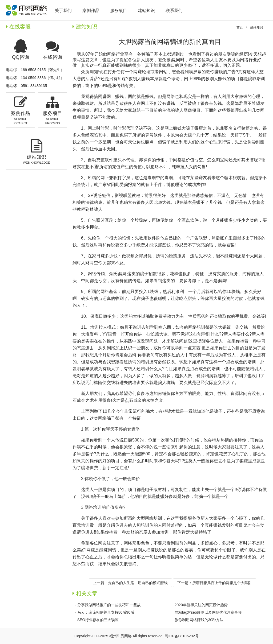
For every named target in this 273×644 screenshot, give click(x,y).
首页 (240, 27)
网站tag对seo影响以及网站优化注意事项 (208, 612)
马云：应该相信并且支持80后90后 (106, 612)
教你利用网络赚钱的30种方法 (199, 620)
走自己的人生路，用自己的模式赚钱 (138, 583)
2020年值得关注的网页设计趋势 (201, 605)
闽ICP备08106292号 (182, 636)
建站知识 (256, 27)
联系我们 (174, 11)
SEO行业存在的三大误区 (98, 620)
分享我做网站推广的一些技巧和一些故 (109, 605)
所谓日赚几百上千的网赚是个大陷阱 (222, 583)
